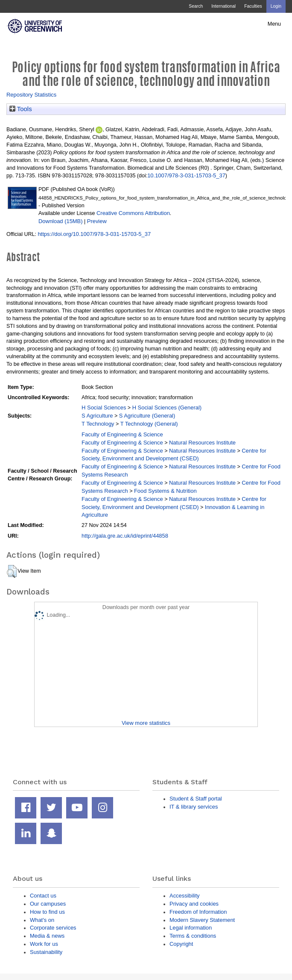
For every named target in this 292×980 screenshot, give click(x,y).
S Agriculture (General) (147, 416)
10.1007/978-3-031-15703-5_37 (186, 175)
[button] (12, 571)
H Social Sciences (104, 408)
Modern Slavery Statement (202, 920)
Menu (274, 24)
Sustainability (46, 952)
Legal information (191, 928)
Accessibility (184, 896)
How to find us (47, 912)
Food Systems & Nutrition (165, 491)
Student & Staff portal (196, 799)
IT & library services (194, 807)
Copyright (181, 944)
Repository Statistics (31, 95)
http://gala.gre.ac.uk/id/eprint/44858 (125, 536)
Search (196, 6)
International (223, 6)
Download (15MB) (61, 221)
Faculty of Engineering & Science (122, 434)
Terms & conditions (193, 936)
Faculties (253, 6)
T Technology (98, 424)
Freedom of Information (198, 912)
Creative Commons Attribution (133, 213)
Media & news (47, 936)
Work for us (44, 944)
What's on (42, 920)
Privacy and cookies (194, 904)
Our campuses (48, 904)
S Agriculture (97, 416)
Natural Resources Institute (202, 443)
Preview (97, 221)
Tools (21, 109)
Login (276, 6)
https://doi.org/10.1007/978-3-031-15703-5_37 (94, 234)
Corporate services (53, 928)
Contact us (43, 896)
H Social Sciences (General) (167, 408)
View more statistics (146, 723)
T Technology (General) (149, 424)
